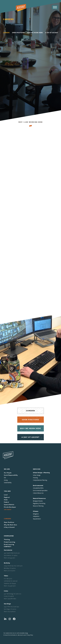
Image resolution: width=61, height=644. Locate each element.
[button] (55, 7)
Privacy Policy (30, 635)
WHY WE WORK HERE (30, 428)
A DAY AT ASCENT (30, 437)
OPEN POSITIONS (31, 420)
